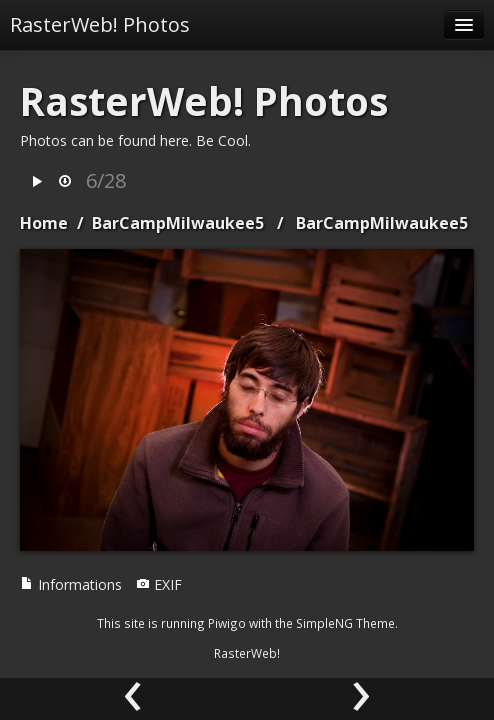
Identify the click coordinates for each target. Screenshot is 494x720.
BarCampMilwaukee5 (178, 223)
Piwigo (227, 623)
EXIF (159, 584)
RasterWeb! (247, 653)
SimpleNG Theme (345, 623)
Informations (71, 584)
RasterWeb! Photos (100, 24)
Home (44, 223)
